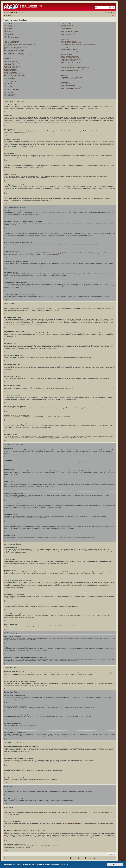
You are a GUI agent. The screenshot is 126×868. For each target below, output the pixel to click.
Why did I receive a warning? (11, 72)
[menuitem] (13, 13)
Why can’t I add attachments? (11, 71)
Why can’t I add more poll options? (12, 66)
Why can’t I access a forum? (11, 69)
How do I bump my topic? (10, 78)
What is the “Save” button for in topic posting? (15, 75)
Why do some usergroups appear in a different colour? (74, 33)
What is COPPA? (8, 27)
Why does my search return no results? (70, 58)
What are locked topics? (9, 94)
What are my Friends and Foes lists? (69, 49)
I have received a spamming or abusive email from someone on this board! (78, 44)
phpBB (52, 255)
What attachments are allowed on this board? (71, 77)
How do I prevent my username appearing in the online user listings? (20, 44)
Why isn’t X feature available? (68, 85)
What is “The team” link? (66, 36)
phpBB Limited (48, 813)
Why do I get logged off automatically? (13, 36)
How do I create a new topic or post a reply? (14, 60)
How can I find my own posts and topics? (70, 62)
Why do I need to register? (10, 25)
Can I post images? (8, 88)
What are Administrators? (67, 25)
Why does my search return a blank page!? (71, 59)
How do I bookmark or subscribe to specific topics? (73, 69)
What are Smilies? (8, 87)
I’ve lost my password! (9, 34)
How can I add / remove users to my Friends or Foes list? (74, 51)
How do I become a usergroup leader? (70, 31)
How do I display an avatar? (10, 52)
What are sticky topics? (9, 93)
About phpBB (7, 814)
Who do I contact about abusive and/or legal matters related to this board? (78, 87)
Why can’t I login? (8, 31)
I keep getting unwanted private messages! (71, 43)
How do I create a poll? (9, 65)
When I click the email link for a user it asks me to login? (17, 55)
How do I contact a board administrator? (70, 88)
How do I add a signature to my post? (13, 63)
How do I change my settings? (11, 43)
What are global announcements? (12, 89)
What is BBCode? (8, 83)
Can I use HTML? (8, 85)
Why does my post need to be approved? (14, 77)
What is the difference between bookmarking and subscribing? (75, 67)
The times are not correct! (10, 46)
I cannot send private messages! (68, 41)
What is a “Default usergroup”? (68, 34)
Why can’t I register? (9, 28)
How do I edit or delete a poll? (11, 68)
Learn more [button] (64, 864)
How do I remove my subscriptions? (69, 72)
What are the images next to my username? (14, 50)
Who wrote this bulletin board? (68, 84)
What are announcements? (10, 91)
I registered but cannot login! (11, 30)
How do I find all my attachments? (69, 79)
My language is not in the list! (11, 49)
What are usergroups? (66, 28)
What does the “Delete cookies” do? (12, 38)
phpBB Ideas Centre (74, 823)
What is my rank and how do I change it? (14, 53)
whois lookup (7, 834)
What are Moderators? (66, 27)
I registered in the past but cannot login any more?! (16, 33)
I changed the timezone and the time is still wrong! (16, 47)
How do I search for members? (68, 61)
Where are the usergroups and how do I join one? (72, 30)
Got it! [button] (115, 864)
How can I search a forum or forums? (69, 56)
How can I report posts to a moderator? (13, 74)
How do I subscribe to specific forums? (70, 70)
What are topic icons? (9, 96)
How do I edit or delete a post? (11, 62)
